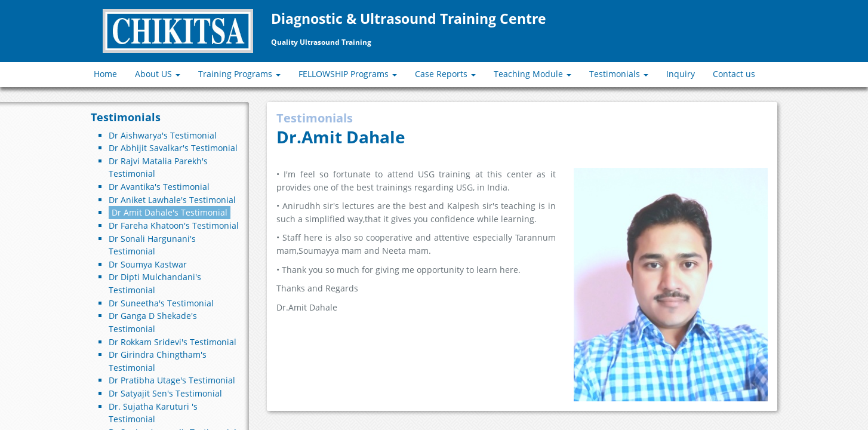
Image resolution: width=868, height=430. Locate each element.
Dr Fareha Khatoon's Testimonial (174, 225)
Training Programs (239, 74)
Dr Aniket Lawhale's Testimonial (172, 200)
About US (158, 74)
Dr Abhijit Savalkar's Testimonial (173, 148)
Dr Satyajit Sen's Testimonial (165, 393)
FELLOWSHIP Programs (348, 74)
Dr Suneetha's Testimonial (161, 303)
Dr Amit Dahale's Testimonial (170, 212)
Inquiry (681, 74)
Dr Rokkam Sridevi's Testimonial (173, 342)
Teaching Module (533, 74)
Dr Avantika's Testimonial (159, 187)
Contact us (734, 74)
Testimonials (619, 74)
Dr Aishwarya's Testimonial (163, 135)
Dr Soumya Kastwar (148, 264)
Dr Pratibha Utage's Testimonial (172, 380)
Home (105, 74)
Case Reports (445, 74)
